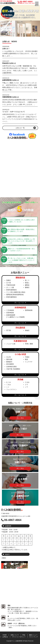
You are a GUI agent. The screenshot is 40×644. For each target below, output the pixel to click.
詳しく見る (20, 418)
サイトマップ (33, 637)
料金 (24, 635)
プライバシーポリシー (19, 637)
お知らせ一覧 (20, 128)
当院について (15, 635)
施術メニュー (33, 635)
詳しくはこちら (20, 303)
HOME (5, 635)
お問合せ (5, 637)
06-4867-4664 (26, 2)
